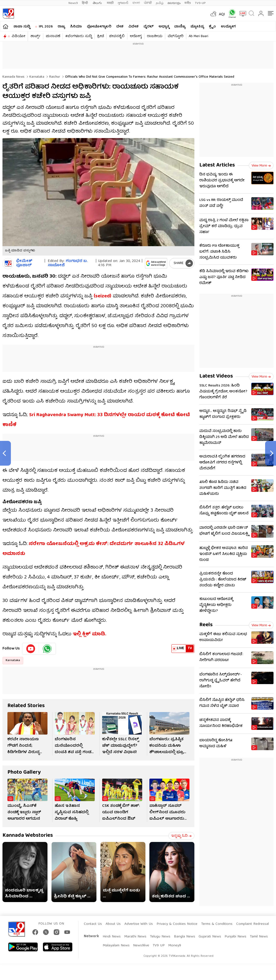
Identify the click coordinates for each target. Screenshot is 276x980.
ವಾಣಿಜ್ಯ (180, 27)
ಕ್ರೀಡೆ (101, 36)
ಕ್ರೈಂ (212, 27)
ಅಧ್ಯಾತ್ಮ (164, 27)
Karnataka (36, 77)
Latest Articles (217, 165)
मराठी (110, 3)
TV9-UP (200, 3)
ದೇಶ (120, 27)
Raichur (54, 77)
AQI (222, 15)
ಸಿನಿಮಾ (76, 27)
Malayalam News (116, 946)
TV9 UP (159, 946)
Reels (206, 625)
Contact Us (93, 924)
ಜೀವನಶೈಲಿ (117, 36)
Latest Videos (216, 376)
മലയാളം (174, 3)
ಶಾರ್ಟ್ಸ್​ (35, 36)
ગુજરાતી (123, 3)
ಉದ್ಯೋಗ (228, 27)
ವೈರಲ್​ (149, 27)
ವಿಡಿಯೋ (18, 36)
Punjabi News (235, 937)
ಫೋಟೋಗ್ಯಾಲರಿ (99, 27)
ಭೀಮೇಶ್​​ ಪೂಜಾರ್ (24, 263)
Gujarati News (210, 937)
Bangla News (184, 937)
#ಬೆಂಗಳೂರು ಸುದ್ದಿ (79, 36)
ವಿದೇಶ (133, 27)
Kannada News (13, 77)
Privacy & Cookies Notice (177, 924)
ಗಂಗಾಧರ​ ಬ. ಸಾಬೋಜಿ (68, 263)
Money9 (175, 946)
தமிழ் (160, 3)
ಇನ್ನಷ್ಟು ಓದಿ (181, 836)
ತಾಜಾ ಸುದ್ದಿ (22, 27)
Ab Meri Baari (198, 36)
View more (261, 166)
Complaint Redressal (253, 924)
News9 (73, 3)
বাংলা (136, 3)
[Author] (8, 264)
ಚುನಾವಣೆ (53, 36)
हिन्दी (85, 3)
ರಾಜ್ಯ (61, 27)
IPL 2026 (46, 27)
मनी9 (188, 3)
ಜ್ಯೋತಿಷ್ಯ (197, 27)
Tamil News (259, 937)
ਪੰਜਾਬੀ (148, 3)
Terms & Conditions (217, 924)
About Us (113, 924)
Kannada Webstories (28, 836)
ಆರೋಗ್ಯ (136, 36)
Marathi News (135, 937)
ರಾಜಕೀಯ (155, 36)
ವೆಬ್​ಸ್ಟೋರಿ (176, 36)
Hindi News (112, 937)
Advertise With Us (139, 924)
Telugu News (160, 937)
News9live (141, 946)
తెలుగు (98, 3)
